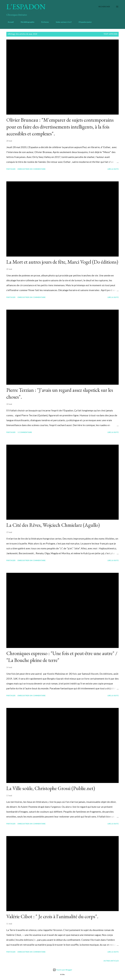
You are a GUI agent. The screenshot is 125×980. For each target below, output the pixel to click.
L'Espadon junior (84, 22)
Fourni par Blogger (62, 970)
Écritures (44, 22)
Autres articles (111, 961)
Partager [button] (11, 169)
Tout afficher (111, 34)
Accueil (9, 22)
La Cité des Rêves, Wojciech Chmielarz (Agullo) (53, 525)
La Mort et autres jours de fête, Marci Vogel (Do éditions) (62, 262)
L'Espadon (26, 7)
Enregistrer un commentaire (32, 169)
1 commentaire (25, 432)
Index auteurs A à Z (62, 22)
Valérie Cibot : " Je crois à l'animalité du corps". (52, 916)
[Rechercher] (104, 7)
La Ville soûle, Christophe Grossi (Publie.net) (51, 788)
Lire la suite (113, 169)
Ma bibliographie (26, 22)
